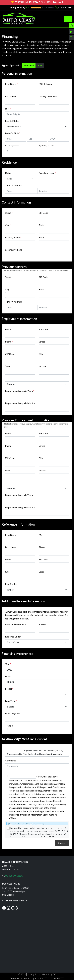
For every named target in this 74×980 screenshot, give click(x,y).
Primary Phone (13, 237)
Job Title (44, 329)
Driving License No (49, 96)
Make (9, 676)
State (42, 225)
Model (8, 689)
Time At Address (13, 185)
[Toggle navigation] (68, 19)
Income (42, 366)
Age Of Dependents (46, 146)
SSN (8, 109)
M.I (41, 535)
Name (9, 329)
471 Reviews (48, 8)
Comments (11, 761)
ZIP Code (44, 213)
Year (7, 664)
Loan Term (10, 701)
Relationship (11, 584)
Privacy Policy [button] (34, 974)
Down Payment (13, 713)
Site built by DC (49, 974)
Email (42, 237)
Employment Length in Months (20, 403)
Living (8, 173)
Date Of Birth (13, 133)
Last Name (11, 96)
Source (42, 624)
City (8, 225)
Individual (29, 65)
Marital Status (12, 121)
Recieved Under (13, 637)
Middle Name (46, 84)
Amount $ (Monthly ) (15, 624)
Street (9, 213)
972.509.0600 (65, 7)
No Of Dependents (12, 146)
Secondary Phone (14, 250)
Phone (9, 342)
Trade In (9, 726)
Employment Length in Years (19, 391)
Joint (40, 65)
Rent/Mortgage (47, 173)
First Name (11, 84)
